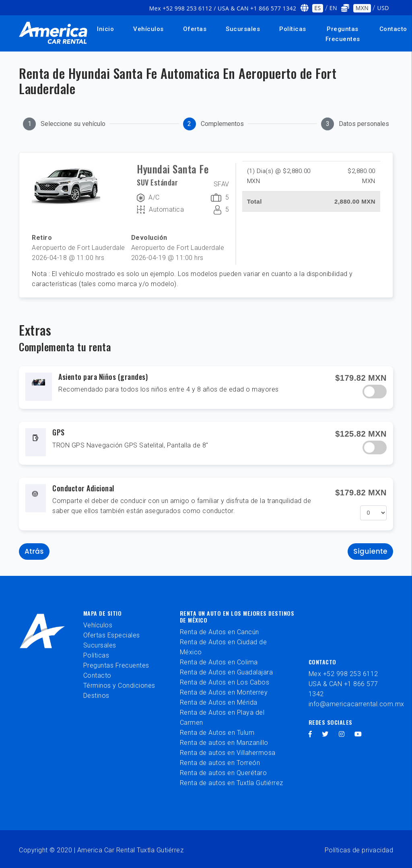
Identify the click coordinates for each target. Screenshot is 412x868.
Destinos (96, 696)
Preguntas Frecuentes (343, 34)
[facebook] (310, 734)
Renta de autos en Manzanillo (224, 743)
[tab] (64, 124)
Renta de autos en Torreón (220, 763)
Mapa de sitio (103, 613)
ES (317, 8)
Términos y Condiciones (119, 686)
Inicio (105, 29)
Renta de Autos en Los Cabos (225, 682)
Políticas (293, 29)
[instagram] (342, 734)
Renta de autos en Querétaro (224, 773)
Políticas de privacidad (359, 850)
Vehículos (148, 29)
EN (333, 8)
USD (383, 8)
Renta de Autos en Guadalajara (227, 672)
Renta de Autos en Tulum (217, 733)
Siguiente (370, 551)
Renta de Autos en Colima (219, 662)
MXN (362, 8)
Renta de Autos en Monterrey (224, 692)
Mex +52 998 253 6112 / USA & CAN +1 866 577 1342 (223, 8)
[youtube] (358, 734)
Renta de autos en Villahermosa (228, 753)
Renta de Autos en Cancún (219, 632)
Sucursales (243, 29)
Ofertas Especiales (112, 635)
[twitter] (325, 734)
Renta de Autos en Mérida (219, 702)
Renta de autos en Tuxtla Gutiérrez (232, 783)
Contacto (97, 675)
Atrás (34, 551)
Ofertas (195, 29)
